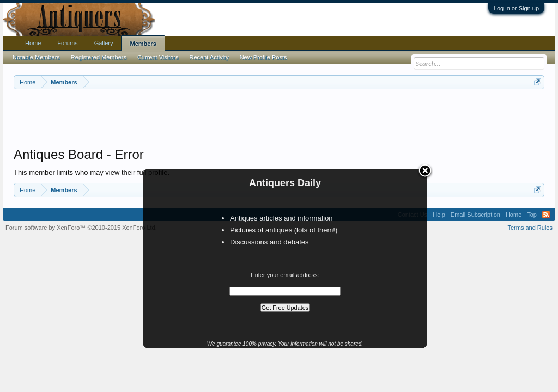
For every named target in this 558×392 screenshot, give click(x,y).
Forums (67, 43)
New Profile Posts (263, 57)
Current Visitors (158, 57)
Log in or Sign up (516, 8)
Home (33, 43)
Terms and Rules (530, 228)
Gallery (104, 43)
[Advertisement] (279, 119)
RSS (546, 215)
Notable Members (36, 57)
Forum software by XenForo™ (81, 228)
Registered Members (99, 57)
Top (532, 215)
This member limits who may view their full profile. (92, 172)
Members (143, 44)
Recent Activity (209, 57)
